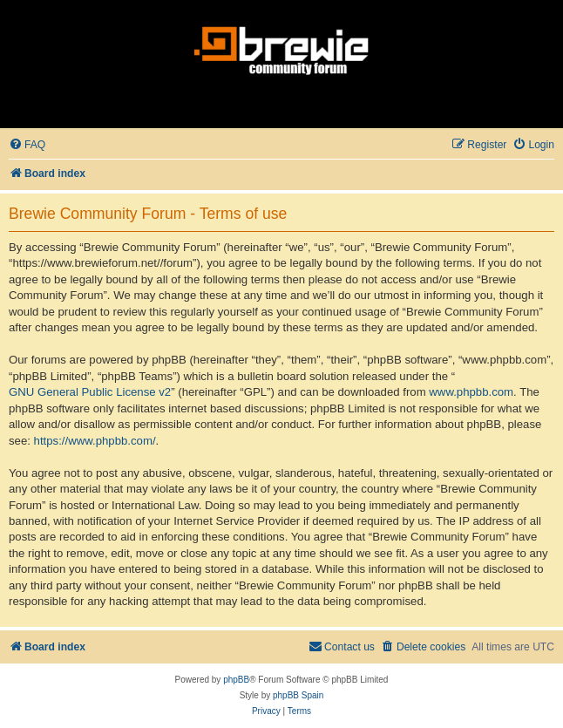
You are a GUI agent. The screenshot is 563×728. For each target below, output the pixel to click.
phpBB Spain (298, 695)
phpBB (236, 680)
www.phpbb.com (471, 392)
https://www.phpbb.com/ (95, 441)
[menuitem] (27, 145)
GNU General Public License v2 (90, 392)
